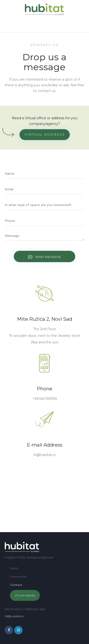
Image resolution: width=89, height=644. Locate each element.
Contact (16, 585)
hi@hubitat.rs (14, 616)
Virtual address (25, 595)
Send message (48, 257)
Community (18, 577)
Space (14, 568)
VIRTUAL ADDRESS (45, 134)
